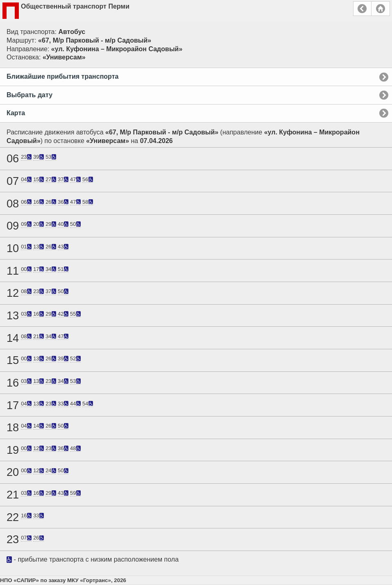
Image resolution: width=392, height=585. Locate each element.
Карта (16, 113)
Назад (362, 9)
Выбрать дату (29, 95)
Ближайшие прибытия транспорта (62, 76)
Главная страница (381, 9)
